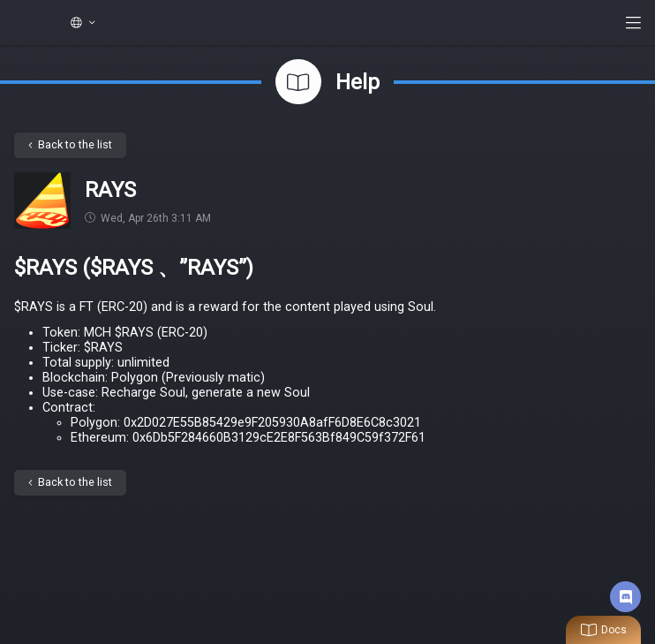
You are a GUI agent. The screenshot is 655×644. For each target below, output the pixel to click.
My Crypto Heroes (28, 23)
